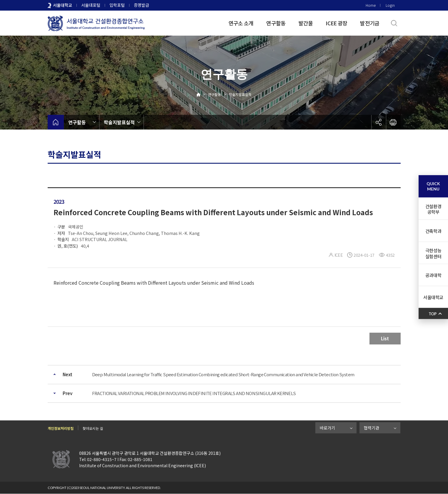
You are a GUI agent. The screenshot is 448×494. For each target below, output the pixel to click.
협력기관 (372, 428)
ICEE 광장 (336, 23)
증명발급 (141, 5)
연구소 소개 (241, 23)
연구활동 (276, 23)
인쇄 (393, 122)
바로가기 (327, 428)
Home (371, 5)
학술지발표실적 (240, 94)
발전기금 (370, 23)
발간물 (306, 23)
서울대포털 (91, 5)
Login (390, 5)
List (385, 338)
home (56, 122)
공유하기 (379, 122)
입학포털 (117, 5)
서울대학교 (63, 5)
